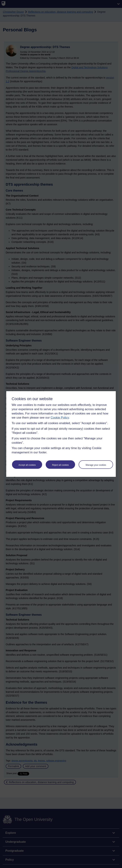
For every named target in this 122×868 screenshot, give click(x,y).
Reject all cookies (60, 465)
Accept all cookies (27, 465)
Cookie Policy (60, 418)
